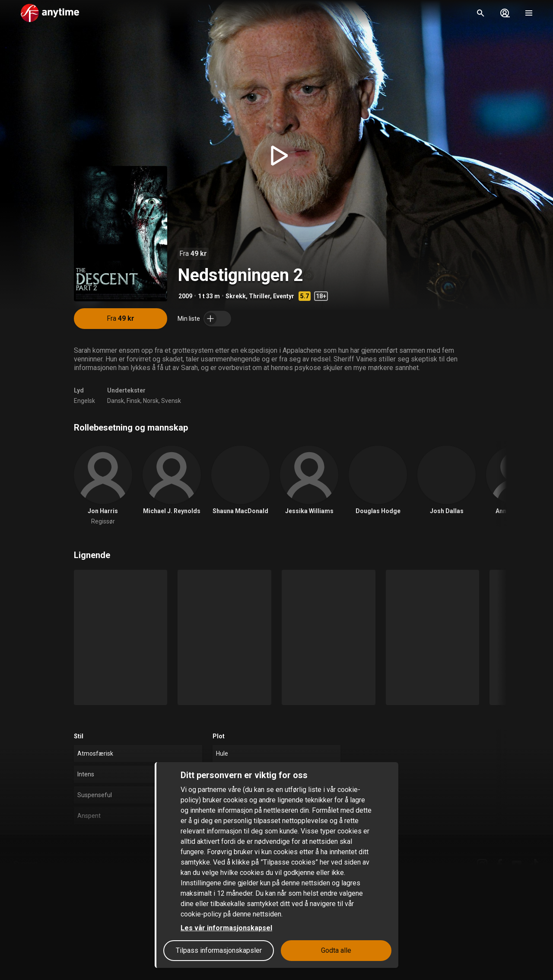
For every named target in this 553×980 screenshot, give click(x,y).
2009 (185, 296)
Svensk (171, 401)
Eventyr (284, 296)
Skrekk (236, 296)
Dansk (116, 401)
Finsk (133, 401)
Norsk (151, 401)
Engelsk (84, 401)
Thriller (259, 296)
